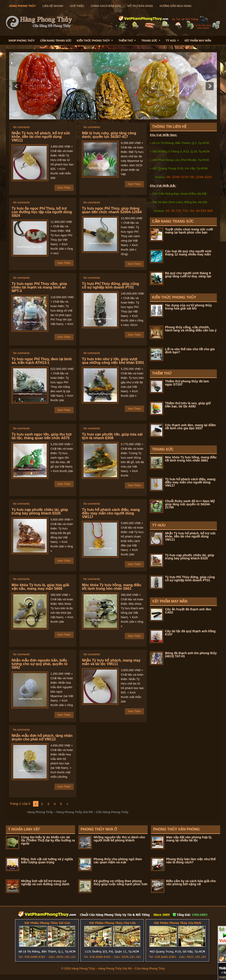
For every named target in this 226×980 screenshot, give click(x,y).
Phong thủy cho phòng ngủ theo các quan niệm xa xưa (118, 861)
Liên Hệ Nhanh (53, 6)
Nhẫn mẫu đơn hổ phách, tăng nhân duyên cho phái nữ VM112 (42, 737)
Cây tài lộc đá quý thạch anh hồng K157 (190, 633)
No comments (21, 127)
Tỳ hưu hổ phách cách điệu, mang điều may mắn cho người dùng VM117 (111, 513)
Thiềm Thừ (129, 39)
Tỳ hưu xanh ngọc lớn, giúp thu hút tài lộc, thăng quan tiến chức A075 (42, 436)
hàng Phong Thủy (22, 6)
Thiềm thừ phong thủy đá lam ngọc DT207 (187, 383)
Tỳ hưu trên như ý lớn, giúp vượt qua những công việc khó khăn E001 (113, 361)
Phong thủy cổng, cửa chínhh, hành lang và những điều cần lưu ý (191, 329)
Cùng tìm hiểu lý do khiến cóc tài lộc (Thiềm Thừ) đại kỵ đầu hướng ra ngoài (48, 840)
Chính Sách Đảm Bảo (106, 6)
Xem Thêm (64, 188)
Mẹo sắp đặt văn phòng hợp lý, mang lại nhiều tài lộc (189, 839)
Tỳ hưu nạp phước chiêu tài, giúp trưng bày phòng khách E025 (40, 511)
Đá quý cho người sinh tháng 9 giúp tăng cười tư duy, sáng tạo (188, 275)
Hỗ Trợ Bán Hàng (140, 6)
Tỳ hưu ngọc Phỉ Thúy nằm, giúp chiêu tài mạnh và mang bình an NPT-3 (39, 287)
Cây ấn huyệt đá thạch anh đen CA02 (188, 611)
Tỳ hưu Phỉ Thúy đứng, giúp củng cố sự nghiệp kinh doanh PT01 (111, 286)
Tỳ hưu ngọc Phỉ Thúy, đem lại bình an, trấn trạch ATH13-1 (42, 361)
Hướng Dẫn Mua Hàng (176, 6)
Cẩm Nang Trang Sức (56, 41)
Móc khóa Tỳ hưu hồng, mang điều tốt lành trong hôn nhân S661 (112, 587)
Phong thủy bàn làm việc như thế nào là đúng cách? (191, 861)
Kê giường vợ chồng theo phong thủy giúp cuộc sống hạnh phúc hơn (120, 883)
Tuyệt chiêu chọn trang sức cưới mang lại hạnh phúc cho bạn (189, 231)
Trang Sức (152, 39)
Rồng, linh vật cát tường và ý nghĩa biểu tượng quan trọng (47, 861)
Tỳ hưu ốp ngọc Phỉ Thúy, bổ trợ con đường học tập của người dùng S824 (42, 212)
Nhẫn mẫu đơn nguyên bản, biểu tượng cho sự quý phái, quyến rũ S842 (40, 664)
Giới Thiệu (77, 6)
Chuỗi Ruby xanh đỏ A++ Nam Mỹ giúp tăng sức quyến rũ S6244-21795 (190, 504)
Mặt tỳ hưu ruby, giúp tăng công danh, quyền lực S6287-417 (109, 135)
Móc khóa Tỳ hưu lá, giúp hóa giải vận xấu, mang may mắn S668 (40, 587)
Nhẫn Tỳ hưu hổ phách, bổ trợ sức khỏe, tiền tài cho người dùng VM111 (41, 137)
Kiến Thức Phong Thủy (96, 39)
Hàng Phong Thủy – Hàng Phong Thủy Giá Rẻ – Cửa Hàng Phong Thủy (118, 968)
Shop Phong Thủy (22, 41)
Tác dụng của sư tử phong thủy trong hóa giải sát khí (188, 307)
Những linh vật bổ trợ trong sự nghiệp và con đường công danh (45, 883)
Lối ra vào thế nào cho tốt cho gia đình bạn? (190, 351)
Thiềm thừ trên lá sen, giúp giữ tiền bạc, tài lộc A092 (188, 405)
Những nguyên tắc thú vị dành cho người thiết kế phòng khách (119, 839)
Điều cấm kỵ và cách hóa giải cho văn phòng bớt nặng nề (191, 883)
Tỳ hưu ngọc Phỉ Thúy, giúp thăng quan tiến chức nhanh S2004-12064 (112, 210)
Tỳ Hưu (174, 39)
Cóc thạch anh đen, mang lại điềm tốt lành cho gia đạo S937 (190, 427)
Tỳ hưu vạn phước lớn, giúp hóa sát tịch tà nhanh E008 (112, 436)
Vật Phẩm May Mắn (198, 41)
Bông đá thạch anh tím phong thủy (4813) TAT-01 (191, 655)
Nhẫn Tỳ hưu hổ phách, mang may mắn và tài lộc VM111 (111, 662)
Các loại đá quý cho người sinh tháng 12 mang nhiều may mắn (188, 253)
